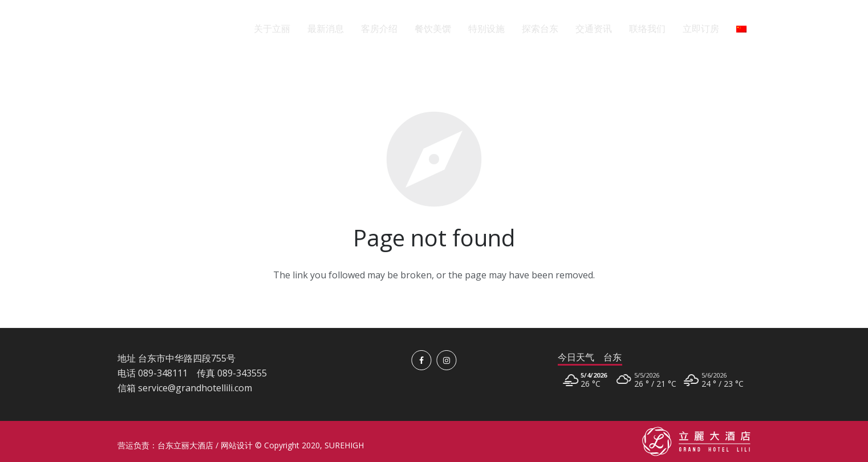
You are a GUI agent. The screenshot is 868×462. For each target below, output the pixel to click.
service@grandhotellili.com (195, 388)
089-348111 (163, 373)
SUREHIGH (344, 445)
